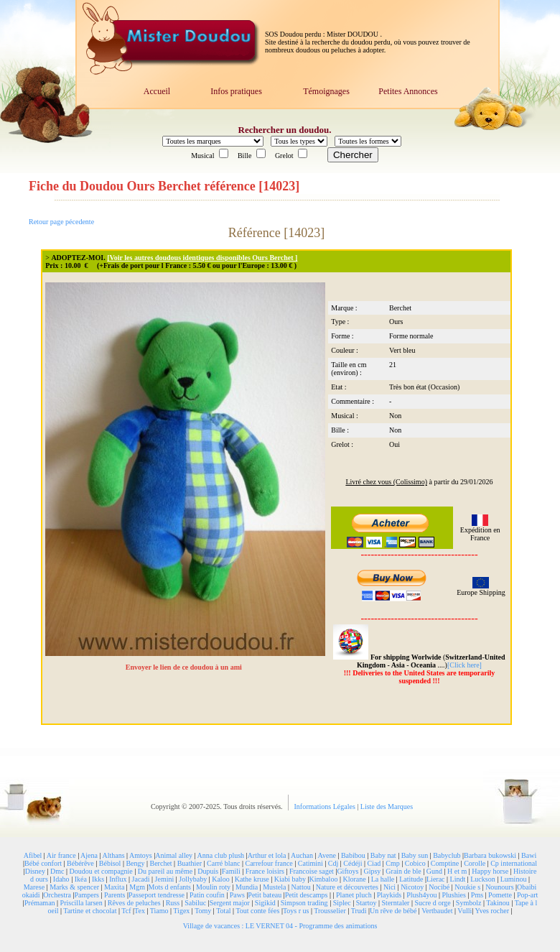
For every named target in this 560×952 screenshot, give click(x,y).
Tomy (203, 911)
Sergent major (230, 903)
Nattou (300, 887)
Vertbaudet (437, 911)
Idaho (61, 879)
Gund (434, 871)
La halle (383, 879)
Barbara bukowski (490, 855)
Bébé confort (43, 863)
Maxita (114, 887)
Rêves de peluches (134, 903)
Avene (327, 855)
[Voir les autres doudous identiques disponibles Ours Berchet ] (202, 258)
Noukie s (467, 887)
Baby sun (415, 855)
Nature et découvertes (347, 887)
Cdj (333, 863)
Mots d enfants (170, 887)
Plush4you (421, 895)
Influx (118, 879)
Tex (140, 911)
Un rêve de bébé (393, 911)
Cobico (415, 863)
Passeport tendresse (157, 895)
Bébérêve (80, 863)
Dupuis (208, 871)
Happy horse (490, 871)
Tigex (181, 911)
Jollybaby (193, 879)
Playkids (389, 895)
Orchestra (57, 895)
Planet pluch (354, 895)
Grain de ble (403, 871)
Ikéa (81, 879)
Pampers (87, 895)
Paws (237, 895)
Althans (113, 855)
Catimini (311, 863)
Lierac (436, 879)
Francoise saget (312, 871)
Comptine (445, 863)
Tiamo (159, 911)
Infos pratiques (236, 91)
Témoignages (326, 91)
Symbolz (469, 903)
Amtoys (141, 855)
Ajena (89, 855)
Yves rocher (492, 911)
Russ (173, 903)
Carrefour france (269, 863)
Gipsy (372, 871)
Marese (34, 887)
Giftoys (347, 871)
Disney (35, 871)
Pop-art (527, 895)
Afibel (33, 855)
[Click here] (465, 665)
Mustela (274, 887)
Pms (477, 895)
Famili (231, 871)
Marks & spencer (74, 887)
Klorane (354, 879)
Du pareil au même (165, 871)
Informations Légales (326, 807)
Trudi (359, 911)
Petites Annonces (408, 91)
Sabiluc (195, 903)
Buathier (190, 863)
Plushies (453, 895)
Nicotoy (412, 887)
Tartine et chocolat (90, 911)
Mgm (137, 887)
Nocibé (439, 887)
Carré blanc (223, 863)
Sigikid (265, 903)
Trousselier (330, 911)
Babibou (353, 855)
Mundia (247, 887)
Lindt (458, 879)
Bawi (529, 855)
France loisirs (265, 871)
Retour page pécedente (61, 222)
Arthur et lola (267, 855)
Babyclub (447, 855)
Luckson (482, 879)
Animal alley (174, 855)
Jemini (165, 879)
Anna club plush (221, 855)
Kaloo (220, 879)
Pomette (500, 895)
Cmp (392, 863)
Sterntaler (396, 903)
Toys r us (296, 911)
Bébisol (110, 863)
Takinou (498, 903)
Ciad (374, 863)
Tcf (126, 911)
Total (223, 911)
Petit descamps (307, 895)
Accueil (157, 91)
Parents (115, 895)
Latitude (411, 879)
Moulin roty (213, 887)
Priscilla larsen (81, 903)
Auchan (302, 855)
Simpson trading (304, 903)
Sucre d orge (432, 903)
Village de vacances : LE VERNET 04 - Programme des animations (280, 926)
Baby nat (383, 855)
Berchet (161, 863)
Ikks (98, 879)
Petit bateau (265, 895)
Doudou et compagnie (101, 871)
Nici (389, 887)
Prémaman (40, 903)
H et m (457, 871)
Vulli (465, 911)
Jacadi (141, 879)
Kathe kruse (252, 879)
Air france (61, 855)
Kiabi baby (290, 879)
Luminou (514, 879)
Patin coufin (207, 895)
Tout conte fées (257, 911)
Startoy (367, 903)
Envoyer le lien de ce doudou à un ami (185, 667)
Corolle (475, 863)
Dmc (57, 871)
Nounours (499, 887)
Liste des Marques (387, 807)
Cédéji (353, 863)
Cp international (514, 863)
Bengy (135, 863)
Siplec (342, 903)
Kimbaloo (323, 879)
